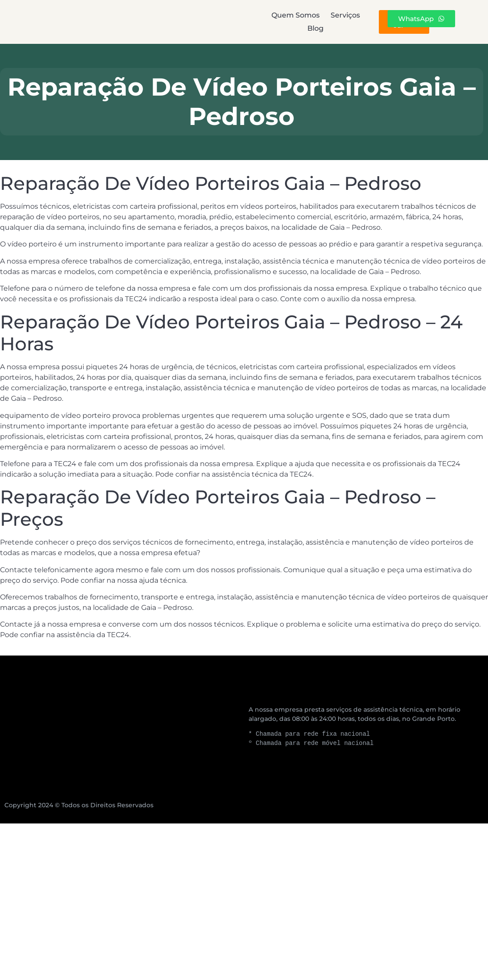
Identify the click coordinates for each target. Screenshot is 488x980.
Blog (308, 22)
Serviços (247, 22)
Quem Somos (169, 22)
